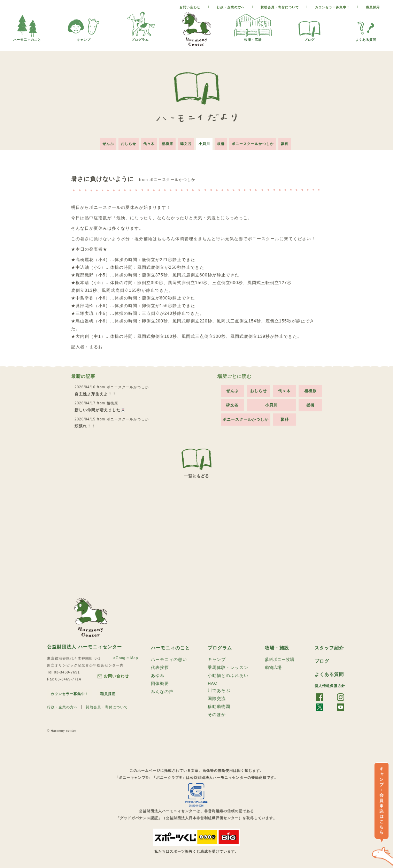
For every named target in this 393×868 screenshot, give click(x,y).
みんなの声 (162, 693)
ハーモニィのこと (172, 646)
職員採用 (373, 7)
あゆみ (158, 675)
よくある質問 (366, 38)
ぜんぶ (100, 141)
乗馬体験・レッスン (228, 667)
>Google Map (122, 656)
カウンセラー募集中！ (332, 7)
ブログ (309, 38)
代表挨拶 (160, 667)
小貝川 (206, 141)
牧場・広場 (253, 38)
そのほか (217, 718)
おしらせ (122, 141)
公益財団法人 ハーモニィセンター (87, 645)
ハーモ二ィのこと (27, 38)
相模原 (165, 141)
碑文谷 (186, 141)
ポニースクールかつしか (259, 141)
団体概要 (160, 684)
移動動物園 (219, 709)
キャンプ (84, 38)
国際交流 (217, 700)
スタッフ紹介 (330, 646)
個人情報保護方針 (330, 684)
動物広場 (273, 667)
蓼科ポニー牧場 (279, 658)
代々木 (145, 141)
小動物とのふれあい (228, 675)
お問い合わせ (190, 7)
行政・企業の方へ (231, 7)
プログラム (140, 38)
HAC (213, 684)
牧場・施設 (278, 646)
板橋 (225, 141)
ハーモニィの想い (169, 658)
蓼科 (293, 141)
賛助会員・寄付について (280, 7)
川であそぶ (219, 692)
